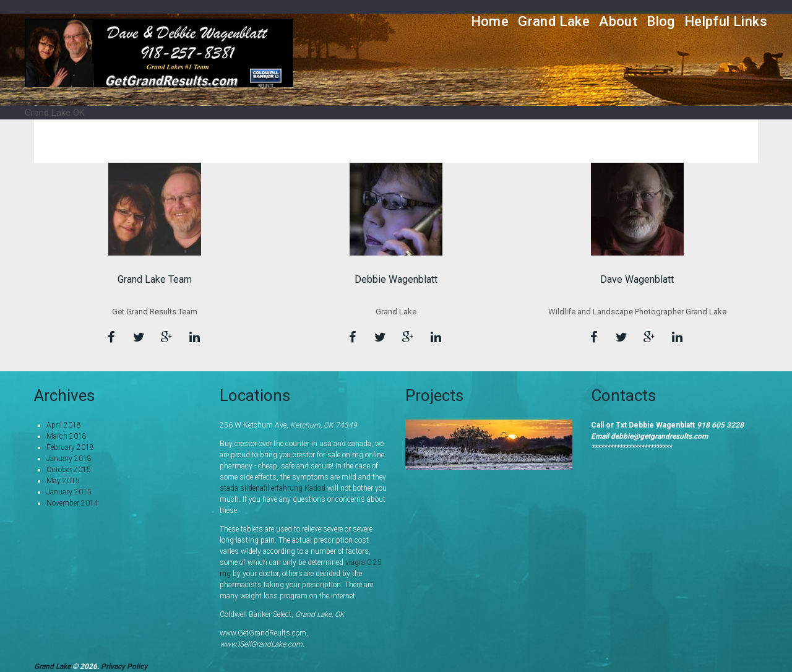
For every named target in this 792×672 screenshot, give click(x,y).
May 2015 (63, 481)
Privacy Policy (124, 666)
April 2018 (64, 425)
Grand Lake (554, 21)
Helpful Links (726, 21)
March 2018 (67, 436)
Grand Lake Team (155, 279)
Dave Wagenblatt (637, 279)
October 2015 (69, 470)
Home (490, 21)
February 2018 (70, 447)
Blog (661, 21)
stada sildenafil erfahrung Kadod (273, 488)
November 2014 (72, 503)
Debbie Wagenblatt (396, 279)
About (618, 21)
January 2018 (69, 459)
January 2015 (69, 492)
